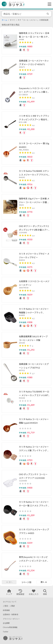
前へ (9, 582)
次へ (44, 582)
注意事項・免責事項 (10, 615)
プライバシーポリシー (11, 619)
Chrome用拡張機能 (10, 627)
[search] (48, 14)
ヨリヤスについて (10, 602)
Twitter (6, 632)
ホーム (4, 20)
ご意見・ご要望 (9, 606)
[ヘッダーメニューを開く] (49, 4)
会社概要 (6, 623)
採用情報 (6, 610)
